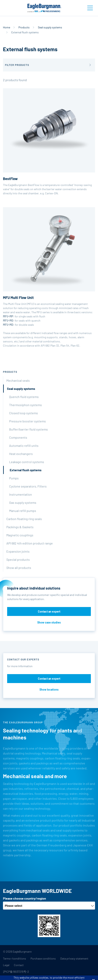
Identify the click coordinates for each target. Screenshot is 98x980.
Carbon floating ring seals (24, 519)
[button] (49, 65)
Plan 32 (55, 345)
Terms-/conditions (14, 958)
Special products (18, 559)
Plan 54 (65, 345)
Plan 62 (75, 345)
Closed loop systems (24, 413)
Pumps (14, 478)
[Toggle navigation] (90, 8)
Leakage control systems (27, 462)
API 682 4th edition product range (30, 543)
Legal (6, 965)
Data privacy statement (74, 958)
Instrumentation (21, 494)
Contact (19, 965)
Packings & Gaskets (20, 527)
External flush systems (26, 470)
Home (7, 27)
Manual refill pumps (23, 511)
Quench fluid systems (24, 397)
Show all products (19, 568)
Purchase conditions (43, 958)
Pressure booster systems (27, 421)
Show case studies (49, 622)
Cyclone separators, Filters (28, 486)
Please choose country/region (24, 898)
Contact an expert (49, 611)
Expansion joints (18, 551)
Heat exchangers (21, 454)
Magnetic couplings (20, 535)
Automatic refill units (24, 446)
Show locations (49, 689)
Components (18, 437)
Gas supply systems (23, 503)
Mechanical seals (18, 380)
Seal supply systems (50, 27)
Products (24, 27)
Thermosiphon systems (25, 405)
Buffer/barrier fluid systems (28, 429)
